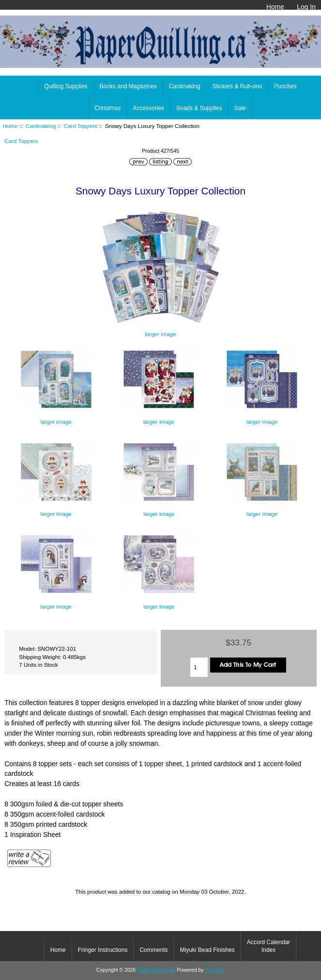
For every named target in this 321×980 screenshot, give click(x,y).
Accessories (148, 108)
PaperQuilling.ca (156, 970)
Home (275, 7)
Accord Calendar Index (268, 946)
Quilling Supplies (66, 86)
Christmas (107, 108)
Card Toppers (80, 126)
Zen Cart (215, 970)
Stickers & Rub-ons (237, 86)
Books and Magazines (128, 86)
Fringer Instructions (103, 950)
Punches (285, 86)
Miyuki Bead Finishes (207, 950)
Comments (153, 950)
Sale (240, 108)
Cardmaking (41, 126)
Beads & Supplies (199, 108)
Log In (306, 7)
